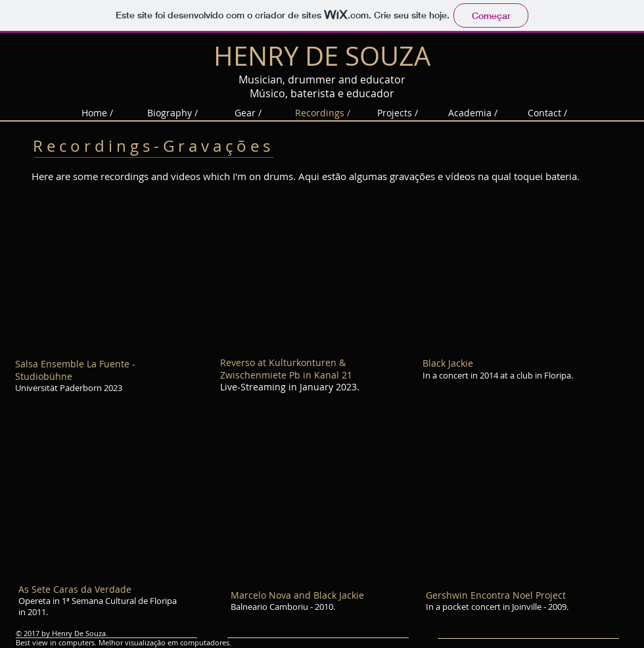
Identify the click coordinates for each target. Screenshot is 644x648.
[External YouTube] (103, 275)
